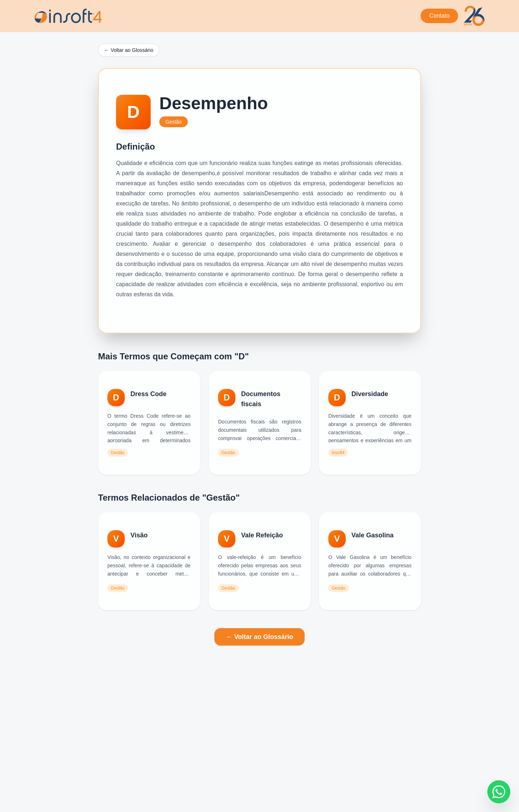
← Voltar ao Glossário (129, 50)
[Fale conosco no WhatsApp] (499, 792)
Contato (439, 16)
